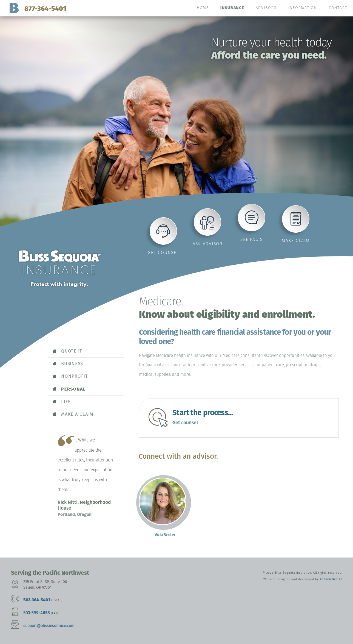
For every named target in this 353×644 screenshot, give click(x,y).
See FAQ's (252, 239)
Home (203, 8)
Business (72, 364)
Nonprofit (75, 376)
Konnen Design (331, 579)
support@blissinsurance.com (49, 626)
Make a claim (77, 414)
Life (66, 402)
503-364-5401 (37, 600)
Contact (338, 8)
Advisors (266, 8)
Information (303, 8)
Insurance (232, 8)
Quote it (72, 351)
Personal (73, 389)
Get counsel (163, 252)
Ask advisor (208, 244)
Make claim (296, 240)
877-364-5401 (45, 9)
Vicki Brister (165, 535)
